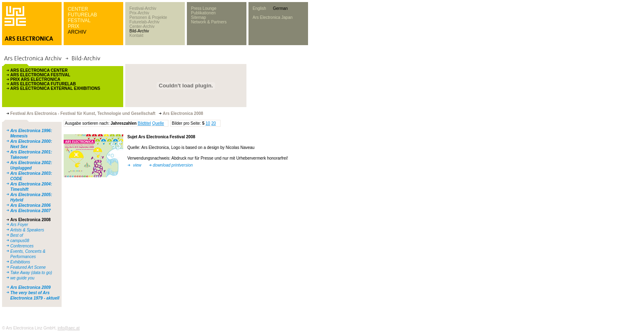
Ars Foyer (19, 225)
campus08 (20, 241)
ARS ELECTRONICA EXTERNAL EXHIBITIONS (55, 88)
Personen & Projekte (148, 17)
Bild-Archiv (139, 31)
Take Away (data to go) (31, 273)
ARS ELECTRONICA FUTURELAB (43, 84)
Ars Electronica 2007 (30, 211)
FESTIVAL (79, 21)
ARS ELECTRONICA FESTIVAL (40, 75)
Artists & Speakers (27, 230)
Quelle (158, 123)
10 (208, 123)
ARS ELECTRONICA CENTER (39, 70)
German (280, 8)
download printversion (173, 165)
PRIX (74, 26)
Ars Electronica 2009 (30, 287)
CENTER (78, 9)
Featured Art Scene (28, 267)
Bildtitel (144, 123)
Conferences (22, 246)
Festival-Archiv (143, 8)
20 (213, 123)
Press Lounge (204, 8)
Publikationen (203, 13)
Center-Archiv (142, 26)
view (137, 165)
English (259, 8)
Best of (17, 235)
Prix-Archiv (139, 13)
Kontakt (136, 35)
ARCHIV (77, 32)
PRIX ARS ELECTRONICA (35, 79)
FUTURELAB (82, 15)
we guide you (22, 278)
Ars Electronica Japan (273, 17)
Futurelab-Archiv (144, 22)
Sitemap (199, 17)
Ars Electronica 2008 (30, 220)
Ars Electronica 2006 (30, 205)
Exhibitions (20, 262)
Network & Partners (209, 22)
